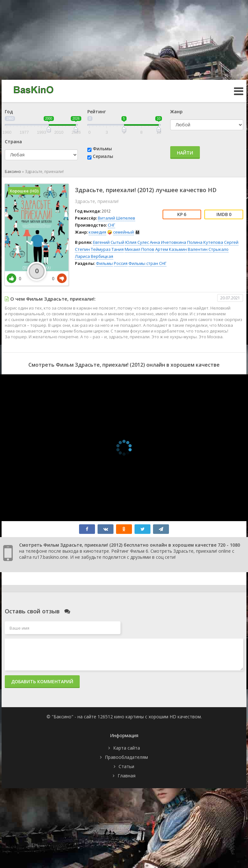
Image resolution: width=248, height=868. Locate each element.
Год (9, 112)
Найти (185, 153)
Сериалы (103, 156)
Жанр (176, 112)
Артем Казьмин (171, 249)
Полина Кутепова (205, 242)
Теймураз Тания (107, 249)
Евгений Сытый (109, 242)
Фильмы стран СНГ (147, 263)
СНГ (111, 225)
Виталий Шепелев (117, 218)
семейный (124, 232)
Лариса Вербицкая (94, 256)
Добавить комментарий (42, 681)
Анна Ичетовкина (168, 242)
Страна (13, 142)
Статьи (126, 766)
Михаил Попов (139, 249)
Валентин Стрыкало (208, 249)
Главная (127, 776)
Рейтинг (97, 112)
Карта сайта (127, 748)
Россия (121, 263)
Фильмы (102, 149)
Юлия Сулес (137, 242)
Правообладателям (126, 757)
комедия (97, 232)
